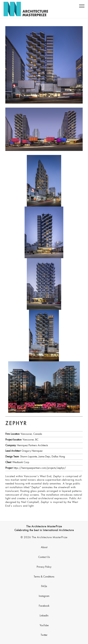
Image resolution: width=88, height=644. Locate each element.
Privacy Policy (44, 567)
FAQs (44, 586)
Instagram (44, 596)
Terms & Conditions (44, 577)
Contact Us (44, 557)
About (44, 547)
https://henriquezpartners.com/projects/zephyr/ (40, 468)
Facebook (44, 606)
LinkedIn (44, 616)
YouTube (44, 625)
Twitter (44, 635)
